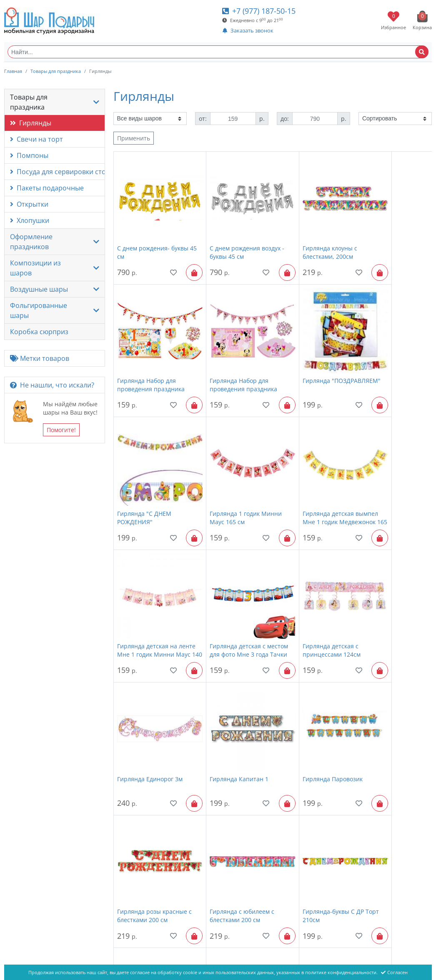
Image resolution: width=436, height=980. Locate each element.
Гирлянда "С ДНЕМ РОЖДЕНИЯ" (303, 359)
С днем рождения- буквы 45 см (153, 239)
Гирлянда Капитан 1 (226, 594)
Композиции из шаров (35, 268)
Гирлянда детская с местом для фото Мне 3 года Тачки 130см (309, 478)
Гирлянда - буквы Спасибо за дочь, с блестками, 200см (303, 837)
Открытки (29, 204)
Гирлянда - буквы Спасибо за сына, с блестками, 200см (383, 837)
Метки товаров (40, 358)
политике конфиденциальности (341, 972)
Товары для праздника (56, 71)
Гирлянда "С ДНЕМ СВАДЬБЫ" (223, 836)
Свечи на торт (36, 139)
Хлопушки (30, 220)
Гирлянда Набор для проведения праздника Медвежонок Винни (389, 239)
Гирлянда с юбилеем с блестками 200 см (149, 717)
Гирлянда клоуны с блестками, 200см (303, 239)
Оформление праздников (31, 242)
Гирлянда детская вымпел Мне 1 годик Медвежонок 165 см (147, 478)
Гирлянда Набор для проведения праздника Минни (151, 359)
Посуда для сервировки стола (57, 172)
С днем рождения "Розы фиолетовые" (390, 717)
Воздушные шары (39, 289)
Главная (13, 71)
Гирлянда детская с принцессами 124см (385, 478)
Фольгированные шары (39, 310)
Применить (134, 138)
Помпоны (29, 155)
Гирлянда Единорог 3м (150, 594)
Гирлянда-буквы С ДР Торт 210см (227, 717)
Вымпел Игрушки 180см (152, 832)
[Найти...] (218, 52)
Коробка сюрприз (39, 332)
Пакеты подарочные (47, 188)
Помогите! (61, 430)
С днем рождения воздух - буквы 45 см (232, 239)
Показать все (286, 886)
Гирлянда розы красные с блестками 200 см (391, 598)
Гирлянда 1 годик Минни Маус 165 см (392, 359)
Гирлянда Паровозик (306, 594)
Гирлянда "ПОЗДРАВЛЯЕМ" (221, 359)
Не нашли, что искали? (52, 385)
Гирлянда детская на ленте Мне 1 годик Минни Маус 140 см (226, 478)
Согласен (394, 972)
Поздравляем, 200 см (306, 713)
